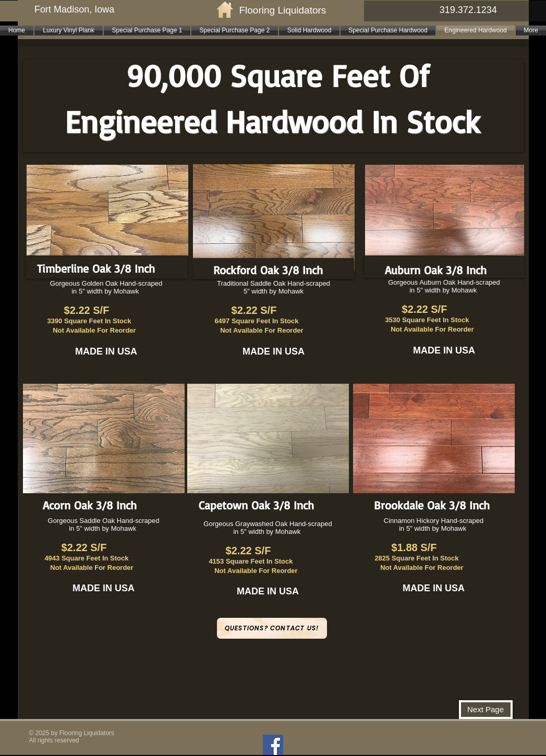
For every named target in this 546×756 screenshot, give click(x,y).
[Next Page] (486, 710)
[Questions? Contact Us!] (272, 628)
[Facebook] (273, 745)
